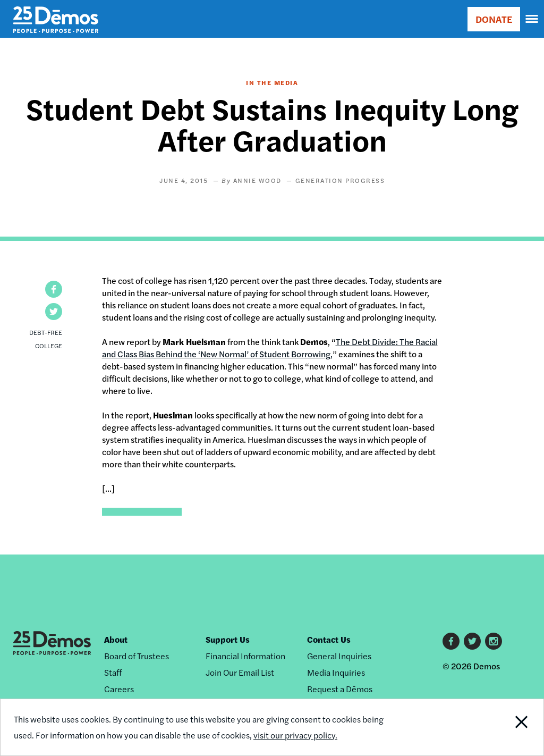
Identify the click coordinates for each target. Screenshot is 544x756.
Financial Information (245, 656)
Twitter (472, 641)
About (116, 639)
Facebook (451, 641)
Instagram (494, 641)
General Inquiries (339, 656)
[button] (54, 289)
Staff (113, 672)
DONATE (494, 19)
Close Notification (493, 727)
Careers (119, 689)
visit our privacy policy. (295, 735)
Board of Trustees (137, 656)
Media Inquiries (336, 672)
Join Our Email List (240, 672)
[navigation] (532, 19)
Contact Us (329, 639)
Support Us (228, 639)
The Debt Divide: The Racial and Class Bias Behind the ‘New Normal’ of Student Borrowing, (270, 348)
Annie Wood (257, 180)
